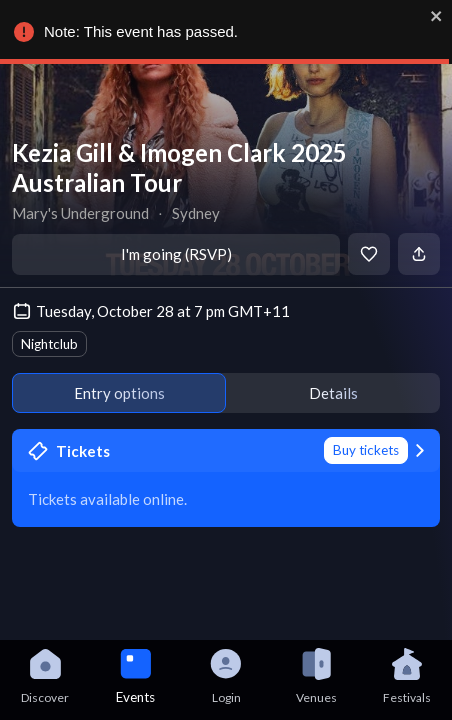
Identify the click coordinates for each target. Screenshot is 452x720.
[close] (437, 16)
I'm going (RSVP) (176, 254)
